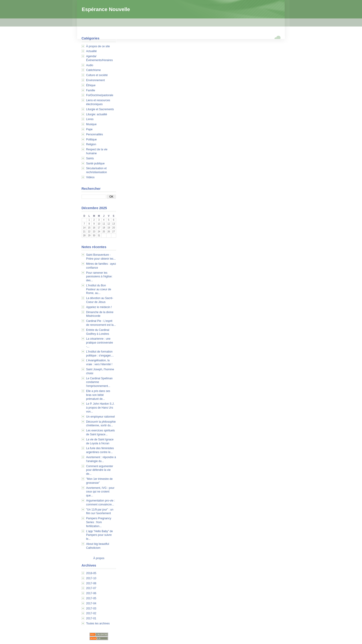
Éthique (91, 85)
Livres (90, 119)
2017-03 (91, 608)
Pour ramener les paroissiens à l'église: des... (99, 277)
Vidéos (90, 177)
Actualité (91, 51)
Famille (91, 90)
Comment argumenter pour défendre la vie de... (100, 470)
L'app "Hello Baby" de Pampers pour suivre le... (100, 535)
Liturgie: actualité (97, 114)
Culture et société (97, 75)
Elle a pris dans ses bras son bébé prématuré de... (98, 395)
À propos (99, 558)
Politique (91, 139)
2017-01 (91, 618)
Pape (89, 129)
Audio (90, 65)
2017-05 (91, 598)
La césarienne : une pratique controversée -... (100, 343)
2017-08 (91, 583)
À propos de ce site (98, 46)
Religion (91, 144)
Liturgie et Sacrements (100, 109)
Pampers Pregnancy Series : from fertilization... (99, 522)
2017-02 (91, 613)
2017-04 (91, 603)
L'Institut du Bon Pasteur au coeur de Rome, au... (99, 289)
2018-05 (91, 573)
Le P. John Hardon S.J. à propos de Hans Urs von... (100, 408)
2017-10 (91, 578)
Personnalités (95, 134)
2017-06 (91, 593)
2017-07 (91, 588)
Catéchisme (93, 70)
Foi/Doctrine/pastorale (100, 95)
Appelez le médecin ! (99, 307)
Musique (91, 124)
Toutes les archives (98, 623)
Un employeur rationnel (100, 417)
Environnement (95, 80)
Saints (90, 158)
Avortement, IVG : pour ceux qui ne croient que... (100, 492)
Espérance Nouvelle (106, 9)
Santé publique (95, 163)
